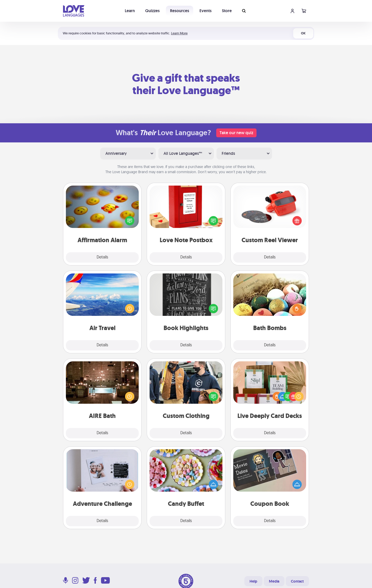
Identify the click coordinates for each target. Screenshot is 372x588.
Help (253, 581)
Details (102, 257)
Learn (130, 11)
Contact (297, 581)
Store (227, 11)
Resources (180, 11)
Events (206, 11)
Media (274, 581)
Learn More (179, 33)
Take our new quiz (236, 133)
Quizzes (152, 11)
